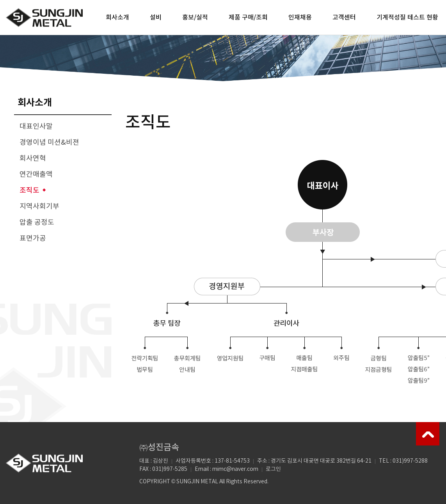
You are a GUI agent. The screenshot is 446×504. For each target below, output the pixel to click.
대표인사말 (36, 127)
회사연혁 (33, 159)
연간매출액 (36, 175)
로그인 (273, 469)
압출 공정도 (37, 223)
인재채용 (300, 18)
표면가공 (33, 239)
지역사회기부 (39, 207)
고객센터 (344, 18)
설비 (156, 18)
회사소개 (117, 18)
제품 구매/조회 (248, 18)
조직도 (29, 191)
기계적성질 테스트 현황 (407, 18)
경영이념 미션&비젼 (49, 143)
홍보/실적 (195, 18)
